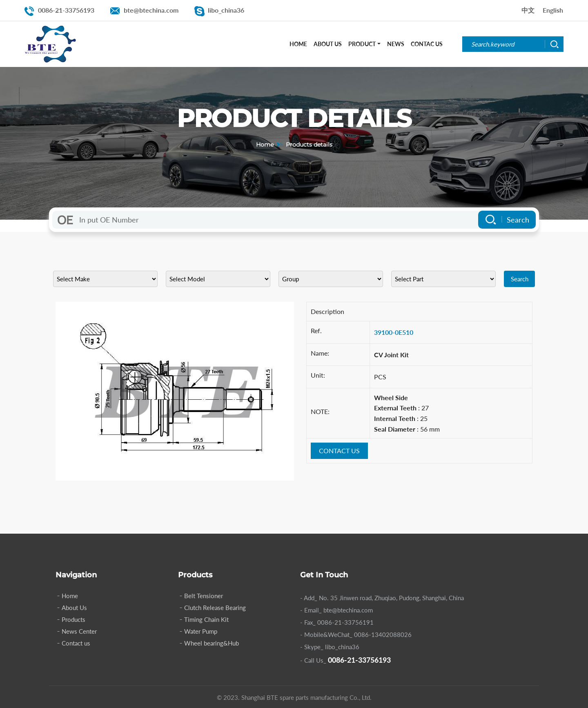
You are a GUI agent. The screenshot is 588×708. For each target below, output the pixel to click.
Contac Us (427, 44)
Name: (320, 353)
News (396, 44)
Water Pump (201, 631)
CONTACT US (339, 451)
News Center (79, 631)
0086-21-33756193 (66, 10)
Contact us (76, 643)
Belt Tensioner (204, 596)
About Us (328, 44)
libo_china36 (226, 10)
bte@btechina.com (151, 10)
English (553, 10)
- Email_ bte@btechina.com (336, 610)
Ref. (316, 331)
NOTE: (320, 411)
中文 (528, 10)
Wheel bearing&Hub (212, 643)
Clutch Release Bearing (215, 608)
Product (362, 44)
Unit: (318, 375)
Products (73, 619)
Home (298, 44)
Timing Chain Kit (206, 619)
